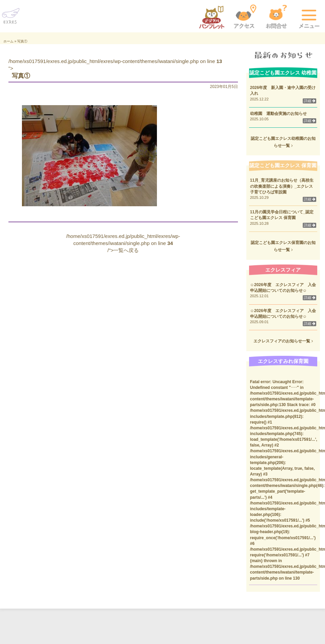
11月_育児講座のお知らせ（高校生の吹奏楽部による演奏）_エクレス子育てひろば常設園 (282, 186)
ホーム (8, 41)
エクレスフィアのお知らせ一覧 (283, 341)
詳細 (309, 101)
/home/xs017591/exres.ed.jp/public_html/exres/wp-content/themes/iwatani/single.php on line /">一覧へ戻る (123, 243)
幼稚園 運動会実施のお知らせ (278, 114)
